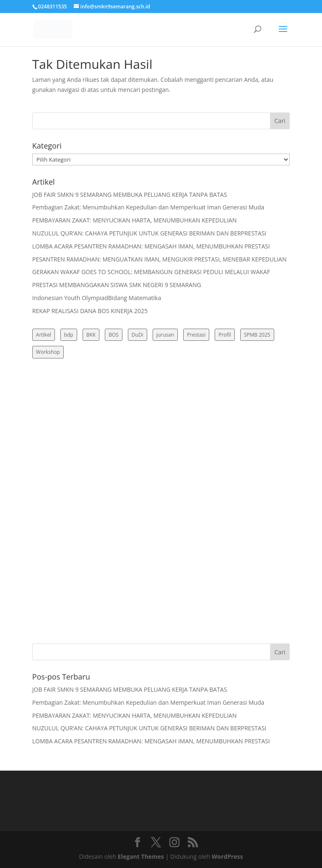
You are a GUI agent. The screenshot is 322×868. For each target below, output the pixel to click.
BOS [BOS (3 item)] (114, 335)
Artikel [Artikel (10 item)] (44, 335)
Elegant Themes (141, 856)
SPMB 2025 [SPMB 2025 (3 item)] (257, 335)
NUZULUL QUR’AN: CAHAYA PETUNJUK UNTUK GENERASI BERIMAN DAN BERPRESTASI (149, 233)
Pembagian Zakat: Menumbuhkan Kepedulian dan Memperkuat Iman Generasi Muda (148, 207)
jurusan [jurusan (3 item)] (165, 335)
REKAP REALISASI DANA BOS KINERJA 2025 (90, 311)
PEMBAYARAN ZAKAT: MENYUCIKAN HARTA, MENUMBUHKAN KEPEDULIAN (135, 220)
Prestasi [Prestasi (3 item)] (196, 335)
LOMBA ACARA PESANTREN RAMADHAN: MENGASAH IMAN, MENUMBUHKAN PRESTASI (151, 246)
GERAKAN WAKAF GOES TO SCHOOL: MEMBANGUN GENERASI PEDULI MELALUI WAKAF (151, 272)
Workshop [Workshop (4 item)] (48, 352)
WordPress (227, 856)
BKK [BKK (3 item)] (91, 335)
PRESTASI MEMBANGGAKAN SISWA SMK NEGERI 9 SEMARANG (117, 285)
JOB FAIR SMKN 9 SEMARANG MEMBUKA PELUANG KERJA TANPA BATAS (130, 195)
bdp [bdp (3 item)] (69, 335)
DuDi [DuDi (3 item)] (138, 335)
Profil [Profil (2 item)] (225, 335)
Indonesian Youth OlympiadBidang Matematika (97, 298)
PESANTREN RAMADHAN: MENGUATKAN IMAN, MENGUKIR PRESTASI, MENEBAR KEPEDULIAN (160, 259)
